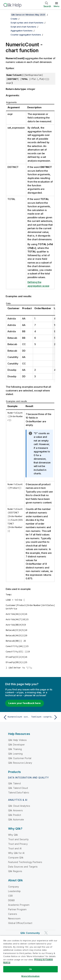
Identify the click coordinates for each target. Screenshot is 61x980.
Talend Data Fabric (19, 793)
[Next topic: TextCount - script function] (45, 717)
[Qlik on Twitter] (46, 933)
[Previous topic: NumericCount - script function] (16, 717)
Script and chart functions (23, 27)
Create (14, 19)
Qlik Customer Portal (20, 758)
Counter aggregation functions (26, 35)
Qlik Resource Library (20, 763)
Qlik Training (15, 749)
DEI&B (11, 900)
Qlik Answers (15, 810)
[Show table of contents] (7, 15)
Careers (13, 914)
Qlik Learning (15, 754)
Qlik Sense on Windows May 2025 (28, 15)
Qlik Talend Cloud (18, 788)
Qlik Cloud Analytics (19, 806)
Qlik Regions (15, 871)
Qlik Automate (16, 819)
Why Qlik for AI (16, 853)
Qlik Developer (16, 745)
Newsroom (14, 918)
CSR (10, 896)
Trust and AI (15, 848)
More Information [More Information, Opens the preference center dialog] (30, 976)
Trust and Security (18, 839)
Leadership (14, 891)
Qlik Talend (14, 783)
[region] (30, 958)
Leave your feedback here (25, 703)
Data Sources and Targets (23, 867)
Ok (30, 969)
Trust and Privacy (18, 844)
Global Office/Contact (20, 923)
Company (14, 887)
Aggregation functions (22, 31)
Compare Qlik (16, 858)
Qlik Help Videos (17, 740)
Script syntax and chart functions (27, 23)
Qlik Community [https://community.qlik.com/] (30, 933)
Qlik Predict (15, 815)
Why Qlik (13, 835)
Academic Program (19, 905)
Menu (57, 6)
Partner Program (17, 909)
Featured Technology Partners (25, 862)
